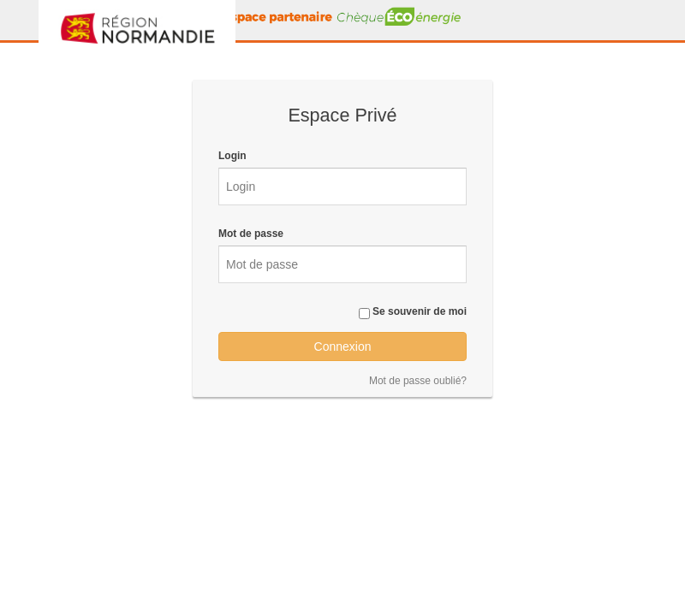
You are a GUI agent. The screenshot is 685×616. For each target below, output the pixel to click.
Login (232, 156)
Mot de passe (251, 234)
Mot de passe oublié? (418, 381)
